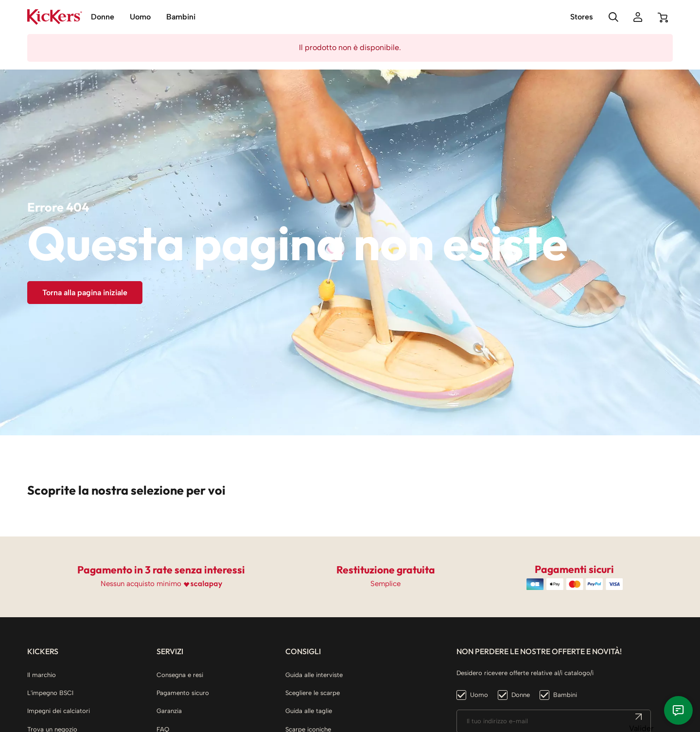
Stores (582, 17)
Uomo (479, 695)
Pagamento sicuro (183, 693)
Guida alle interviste (314, 675)
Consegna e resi (180, 675)
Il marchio (42, 675)
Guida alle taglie (309, 711)
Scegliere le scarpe (313, 693)
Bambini (565, 695)
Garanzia (169, 711)
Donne (521, 695)
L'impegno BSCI (50, 693)
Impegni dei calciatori (59, 711)
